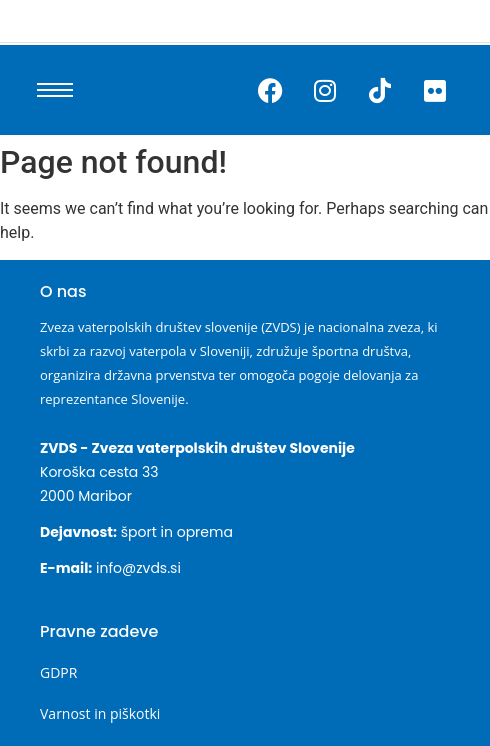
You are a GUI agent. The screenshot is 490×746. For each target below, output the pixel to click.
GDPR (58, 672)
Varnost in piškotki (100, 713)
